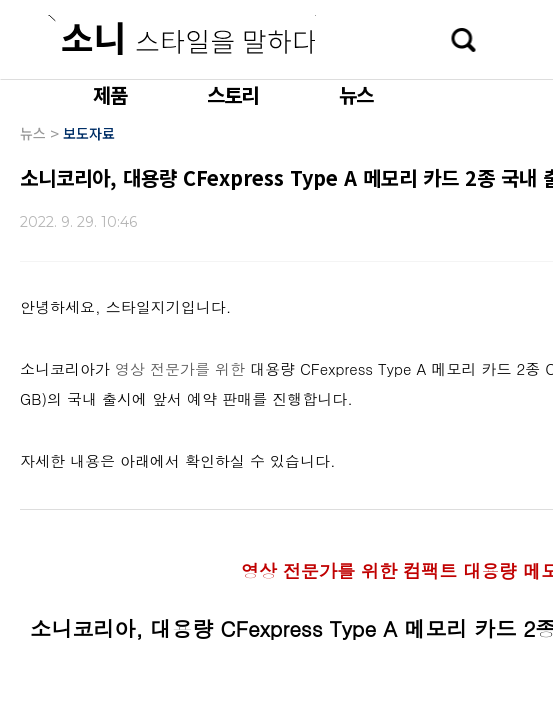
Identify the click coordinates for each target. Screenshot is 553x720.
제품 (110, 94)
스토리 (233, 94)
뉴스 (356, 94)
